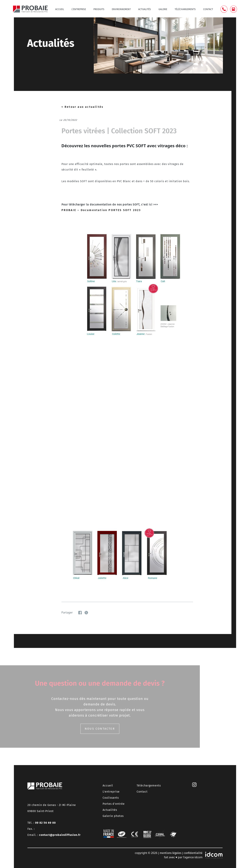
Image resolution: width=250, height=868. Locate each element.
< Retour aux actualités (83, 107)
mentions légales (170, 853)
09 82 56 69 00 (45, 823)
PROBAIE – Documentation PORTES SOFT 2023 (101, 210)
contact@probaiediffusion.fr (60, 835)
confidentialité (193, 853)
